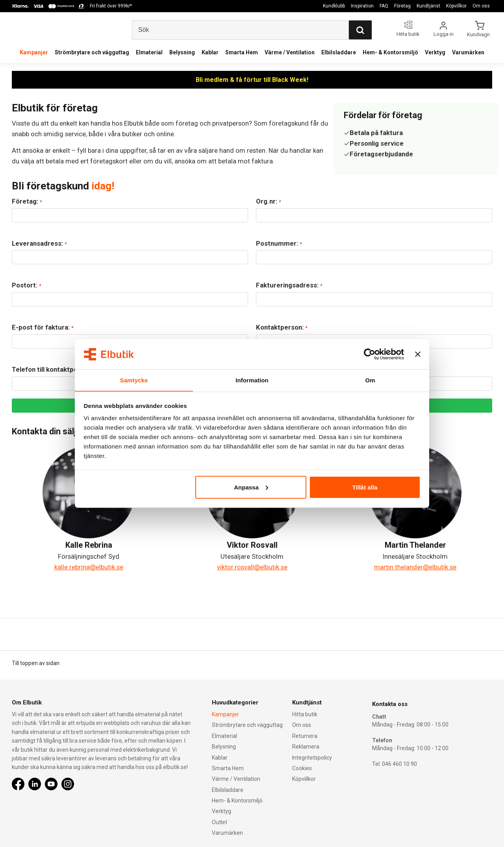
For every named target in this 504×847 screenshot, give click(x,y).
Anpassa (251, 487)
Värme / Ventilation (290, 52)
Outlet (220, 822)
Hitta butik (305, 714)
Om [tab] (370, 380)
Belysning (182, 52)
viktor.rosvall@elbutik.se (252, 567)
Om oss (481, 6)
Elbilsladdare (339, 52)
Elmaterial (149, 52)
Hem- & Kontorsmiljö (390, 52)
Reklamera (306, 746)
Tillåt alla (365, 487)
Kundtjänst (428, 6)
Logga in (444, 34)
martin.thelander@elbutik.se (415, 567)
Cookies (302, 768)
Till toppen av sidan (36, 663)
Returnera (305, 736)
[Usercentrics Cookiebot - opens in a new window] (370, 354)
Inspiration (362, 6)
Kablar (210, 52)
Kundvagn (479, 34)
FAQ (384, 6)
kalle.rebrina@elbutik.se (89, 567)
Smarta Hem (242, 52)
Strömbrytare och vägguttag (92, 52)
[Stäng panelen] (418, 354)
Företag (402, 6)
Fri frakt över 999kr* (111, 6)
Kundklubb (334, 6)
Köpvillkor (456, 6)
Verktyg (435, 52)
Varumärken (468, 52)
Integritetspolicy (312, 757)
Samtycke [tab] (134, 380)
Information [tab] (252, 380)
